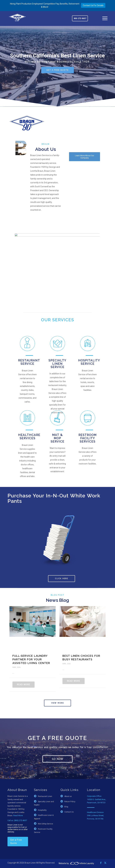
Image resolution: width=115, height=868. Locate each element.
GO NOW (58, 759)
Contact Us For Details (93, 5)
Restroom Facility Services (88, 438)
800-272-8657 (80, 18)
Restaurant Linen (45, 796)
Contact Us (69, 812)
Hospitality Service (89, 362)
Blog (66, 807)
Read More (24, 685)
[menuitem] (103, 18)
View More (58, 703)
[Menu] (103, 18)
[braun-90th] (17, 17)
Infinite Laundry (82, 863)
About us (68, 796)
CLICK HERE (61, 579)
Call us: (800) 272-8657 (17, 820)
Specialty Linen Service (57, 364)
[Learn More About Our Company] (85, 157)
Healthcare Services (29, 437)
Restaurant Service (29, 362)
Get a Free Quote (16, 841)
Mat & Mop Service (57, 438)
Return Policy (70, 802)
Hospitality (42, 810)
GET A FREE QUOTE (57, 70)
